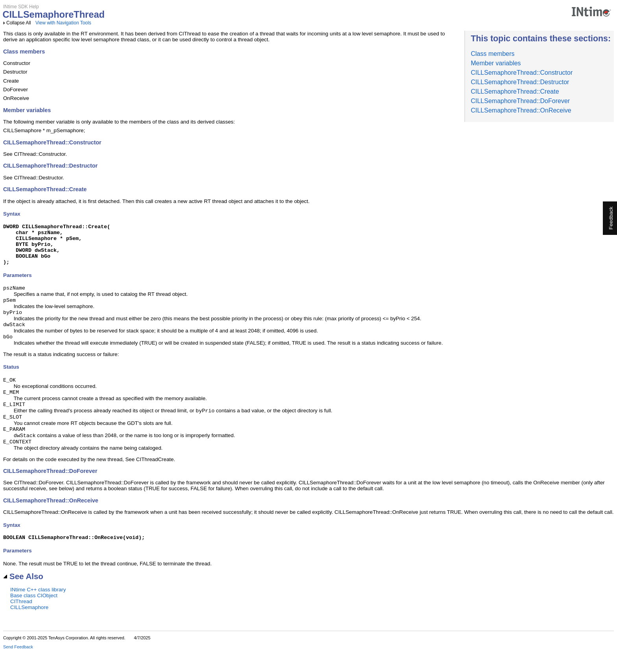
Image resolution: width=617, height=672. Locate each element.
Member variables (496, 63)
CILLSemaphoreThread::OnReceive (521, 110)
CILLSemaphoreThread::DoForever (520, 101)
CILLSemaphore (29, 627)
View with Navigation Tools (63, 23)
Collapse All (19, 23)
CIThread (21, 621)
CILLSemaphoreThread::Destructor (520, 82)
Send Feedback (18, 666)
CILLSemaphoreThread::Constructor (522, 73)
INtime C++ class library (38, 609)
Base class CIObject (34, 615)
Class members (492, 54)
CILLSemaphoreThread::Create (515, 91)
